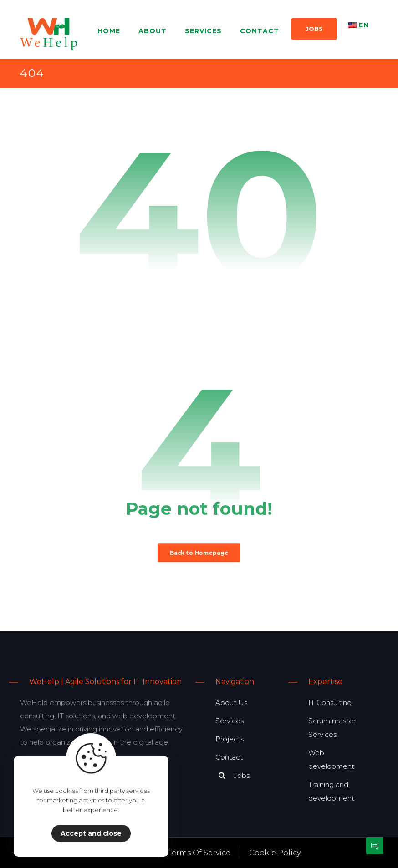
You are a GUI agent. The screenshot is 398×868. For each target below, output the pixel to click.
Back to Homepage (199, 553)
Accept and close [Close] (91, 833)
